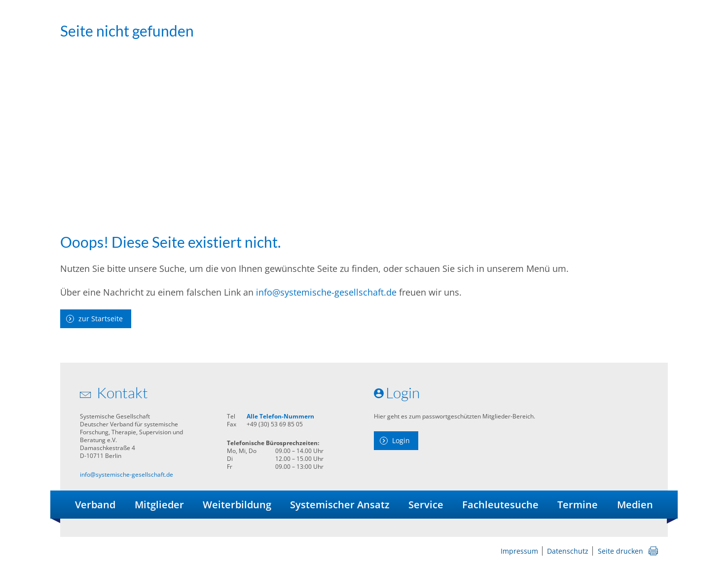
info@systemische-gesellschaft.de (326, 292)
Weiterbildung (237, 505)
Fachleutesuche (500, 505)
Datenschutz (568, 551)
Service (426, 505)
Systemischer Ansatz (340, 505)
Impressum (519, 551)
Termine (578, 505)
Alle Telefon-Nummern (280, 416)
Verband (95, 505)
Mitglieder (159, 505)
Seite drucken (620, 551)
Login (401, 440)
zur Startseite (101, 319)
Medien (635, 505)
